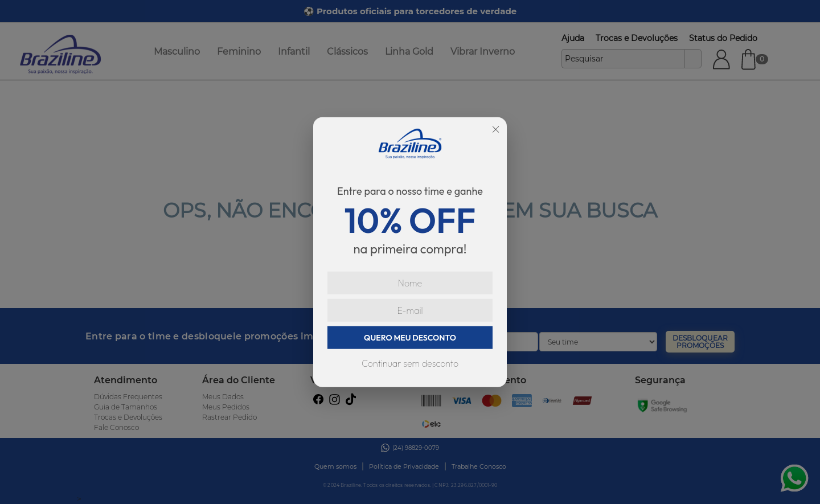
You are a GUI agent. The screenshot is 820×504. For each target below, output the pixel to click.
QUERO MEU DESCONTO (410, 338)
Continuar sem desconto (410, 363)
